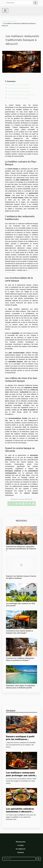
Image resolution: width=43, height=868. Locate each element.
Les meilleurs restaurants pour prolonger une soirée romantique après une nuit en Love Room (21, 777)
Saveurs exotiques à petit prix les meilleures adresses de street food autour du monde (20, 741)
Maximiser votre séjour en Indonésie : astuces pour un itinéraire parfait (21, 687)
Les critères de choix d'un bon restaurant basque (22, 95)
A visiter (21, 845)
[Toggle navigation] (5, 11)
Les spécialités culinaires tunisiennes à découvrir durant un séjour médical (20, 812)
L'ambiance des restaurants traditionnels (19, 88)
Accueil (4, 21)
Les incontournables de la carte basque (19, 91)
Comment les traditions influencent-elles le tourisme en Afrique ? (20, 659)
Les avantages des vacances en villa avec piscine (20, 605)
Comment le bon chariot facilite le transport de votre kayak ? (19, 632)
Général (21, 852)
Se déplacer (21, 849)
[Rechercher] (19, 3)
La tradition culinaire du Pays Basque (18, 85)
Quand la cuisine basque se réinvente (19, 98)
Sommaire (11, 81)
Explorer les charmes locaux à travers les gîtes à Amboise (21, 577)
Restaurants (12, 21)
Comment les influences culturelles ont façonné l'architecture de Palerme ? (21, 549)
